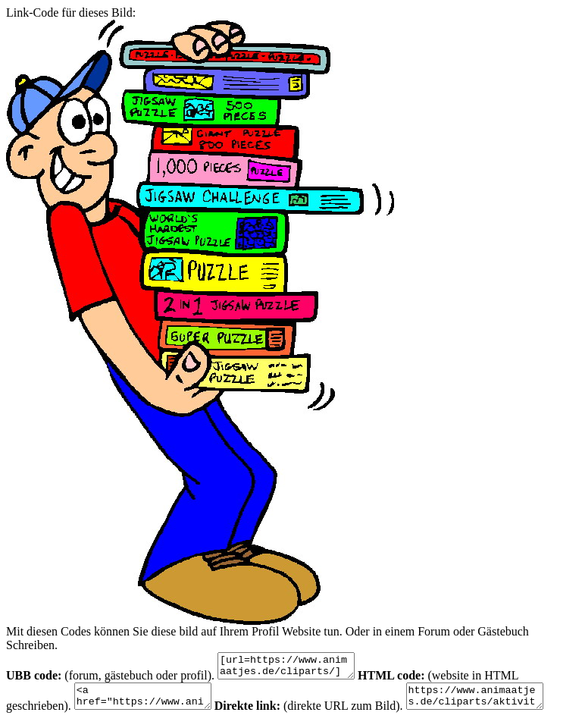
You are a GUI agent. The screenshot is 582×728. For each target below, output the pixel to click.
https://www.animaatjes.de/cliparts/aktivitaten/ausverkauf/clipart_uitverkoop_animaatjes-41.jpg (498, 703)
